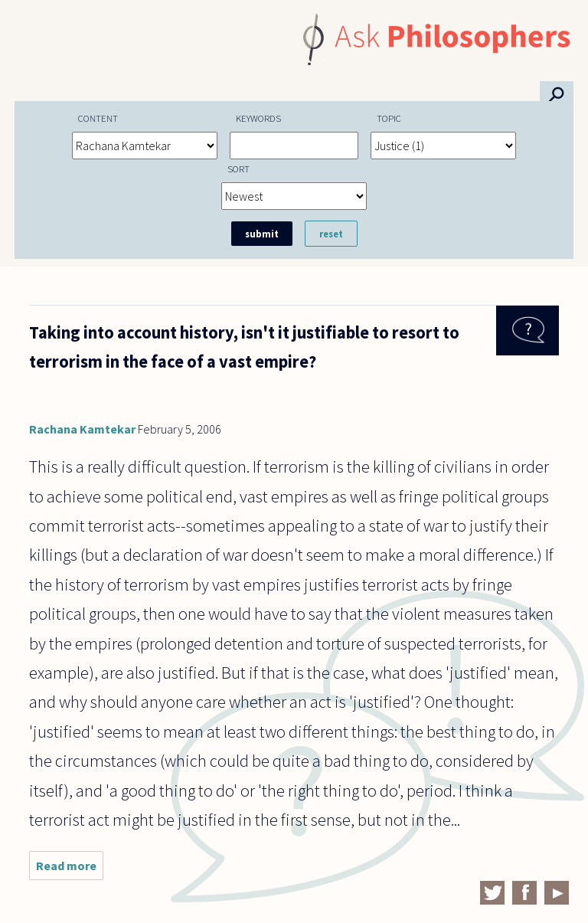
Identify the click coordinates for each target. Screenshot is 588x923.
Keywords (258, 118)
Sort (238, 169)
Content (98, 118)
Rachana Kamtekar (82, 429)
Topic (389, 118)
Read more (70, 869)
